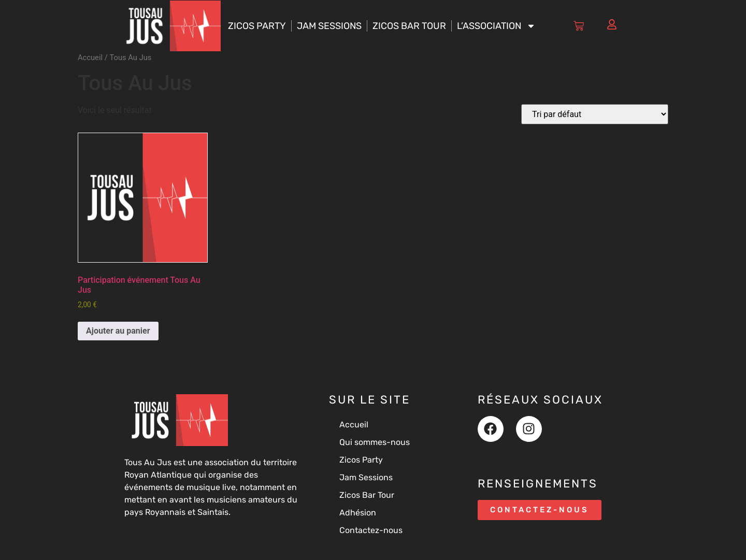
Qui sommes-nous (375, 442)
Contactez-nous (371, 530)
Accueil (90, 58)
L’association (496, 26)
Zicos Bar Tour (409, 26)
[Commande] (595, 114)
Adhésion (358, 513)
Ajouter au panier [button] (118, 331)
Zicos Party (257, 26)
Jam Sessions (329, 26)
